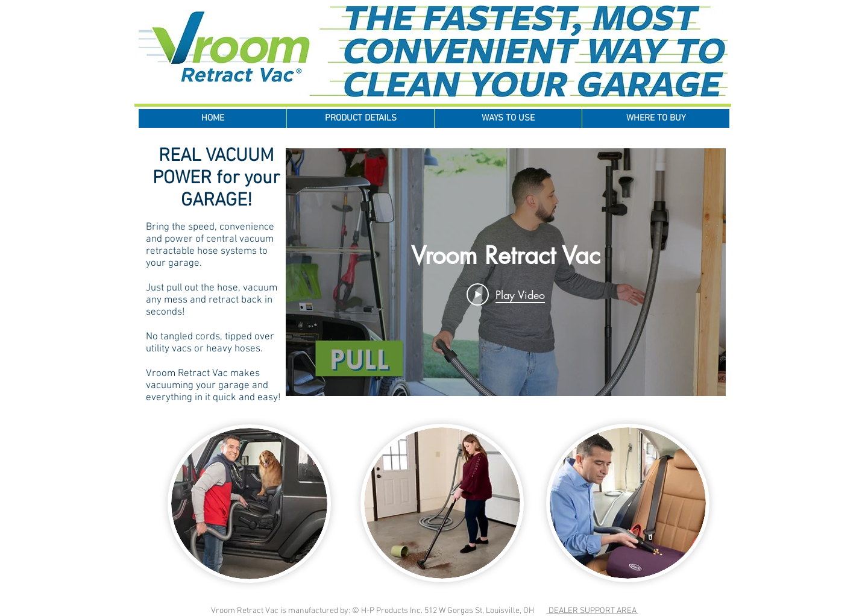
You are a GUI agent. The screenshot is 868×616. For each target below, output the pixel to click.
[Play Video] (506, 294)
